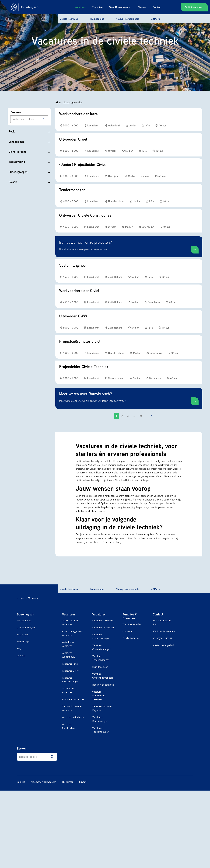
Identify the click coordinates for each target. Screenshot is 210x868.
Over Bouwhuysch (119, 7)
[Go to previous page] (107, 416)
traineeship (176, 461)
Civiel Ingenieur (100, 667)
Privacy (83, 782)
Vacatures (80, 7)
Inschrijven (22, 634)
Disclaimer (68, 782)
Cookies (21, 782)
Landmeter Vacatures (73, 699)
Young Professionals (128, 19)
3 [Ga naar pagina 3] (128, 416)
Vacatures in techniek (73, 717)
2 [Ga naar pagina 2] (122, 416)
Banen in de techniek (103, 685)
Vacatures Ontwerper (103, 627)
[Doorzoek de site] (37, 757)
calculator (107, 469)
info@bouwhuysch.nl (163, 645)
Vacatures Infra (70, 664)
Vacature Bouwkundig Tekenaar (99, 696)
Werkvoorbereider (132, 624)
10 (141, 416)
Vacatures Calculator (103, 620)
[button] (52, 757)
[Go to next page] (151, 416)
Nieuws (142, 7)
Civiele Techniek (69, 19)
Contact (157, 7)
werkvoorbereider (168, 465)
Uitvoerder (128, 631)
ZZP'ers (155, 19)
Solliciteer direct (194, 7)
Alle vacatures (24, 620)
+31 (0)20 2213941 (162, 638)
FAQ (19, 648)
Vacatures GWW (70, 671)
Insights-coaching (126, 507)
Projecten (97, 7)
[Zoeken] (45, 119)
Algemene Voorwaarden (44, 782)
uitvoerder (96, 469)
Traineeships (97, 19)
